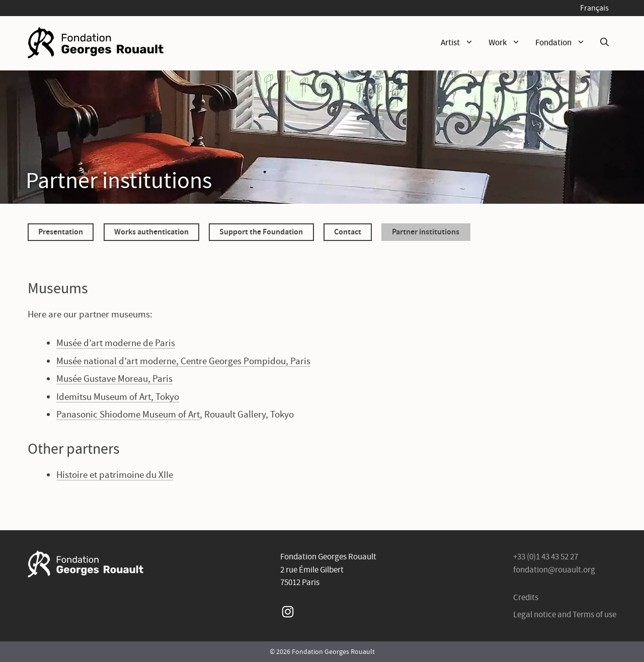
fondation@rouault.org (554, 570)
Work (508, 43)
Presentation (61, 231)
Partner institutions (426, 231)
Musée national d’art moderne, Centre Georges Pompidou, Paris (183, 361)
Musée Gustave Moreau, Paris (114, 379)
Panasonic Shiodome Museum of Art (128, 414)
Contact (348, 231)
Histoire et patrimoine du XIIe (115, 475)
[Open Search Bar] (605, 43)
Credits (526, 597)
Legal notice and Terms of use (565, 614)
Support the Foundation (261, 231)
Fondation (564, 43)
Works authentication (151, 231)
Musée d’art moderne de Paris (116, 343)
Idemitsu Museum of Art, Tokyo (118, 397)
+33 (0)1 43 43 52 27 (546, 557)
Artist (461, 43)
